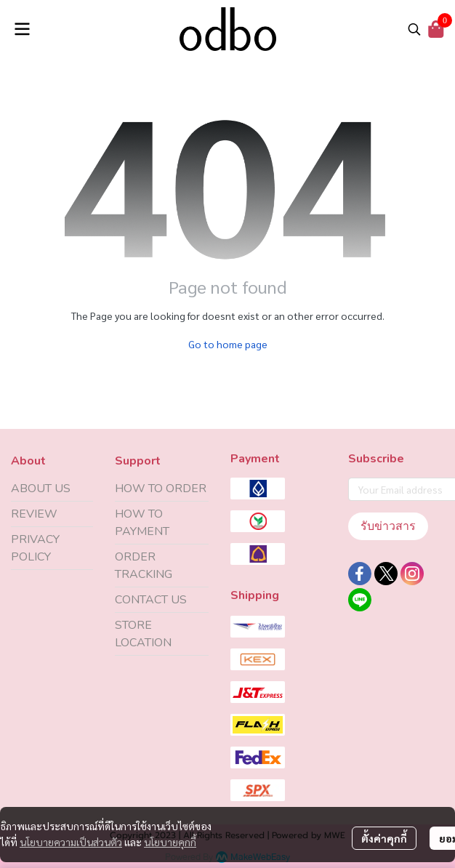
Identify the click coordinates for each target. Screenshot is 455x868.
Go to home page (228, 344)
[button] (414, 29)
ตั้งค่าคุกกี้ (384, 838)
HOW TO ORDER (161, 489)
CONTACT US (151, 600)
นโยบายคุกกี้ (170, 842)
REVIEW (34, 514)
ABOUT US (41, 489)
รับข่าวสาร (388, 526)
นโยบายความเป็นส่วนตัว (71, 842)
